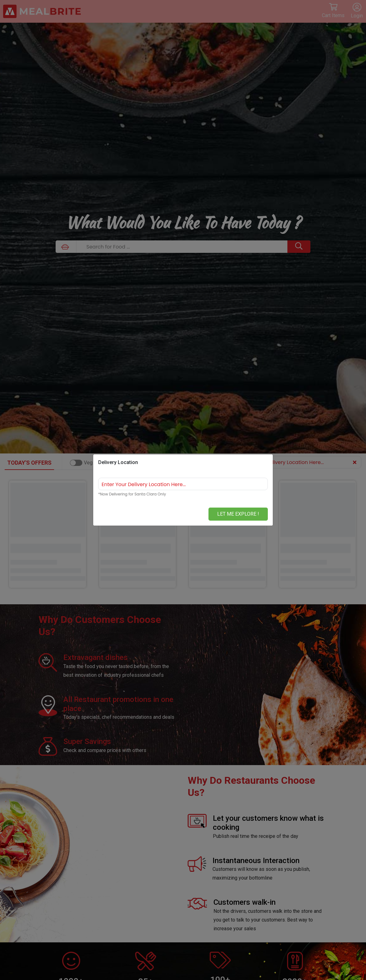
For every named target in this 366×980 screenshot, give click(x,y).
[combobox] (183, 484)
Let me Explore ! (238, 514)
